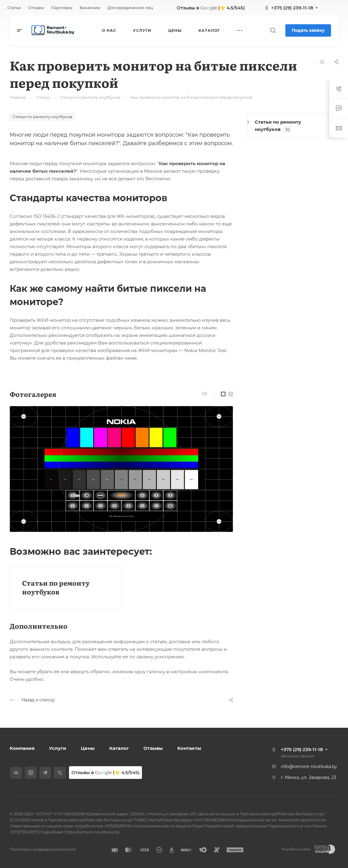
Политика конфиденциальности (43, 849)
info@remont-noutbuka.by (309, 767)
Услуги (58, 748)
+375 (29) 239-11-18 (292, 8)
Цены (88, 748)
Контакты (189, 748)
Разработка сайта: (296, 849)
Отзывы (153, 748)
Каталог (119, 748)
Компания (22, 748)
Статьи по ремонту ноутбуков (56, 587)
